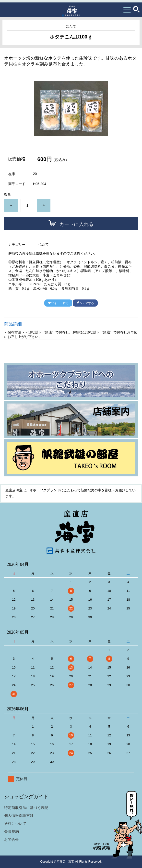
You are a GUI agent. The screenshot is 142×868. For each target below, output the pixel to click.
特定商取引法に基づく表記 (26, 808)
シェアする (85, 303)
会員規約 (12, 831)
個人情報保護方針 (19, 815)
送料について (15, 824)
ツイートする (58, 303)
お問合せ (12, 839)
